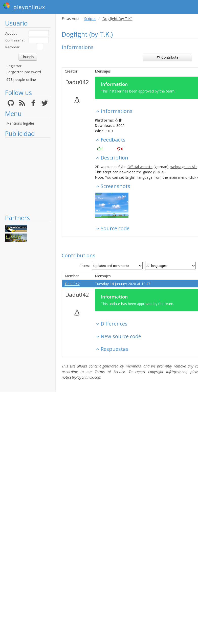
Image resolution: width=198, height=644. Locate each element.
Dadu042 (77, 82)
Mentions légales (20, 123)
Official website (140, 167)
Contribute (168, 57)
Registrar (14, 66)
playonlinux (24, 6)
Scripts (90, 19)
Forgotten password (24, 72)
